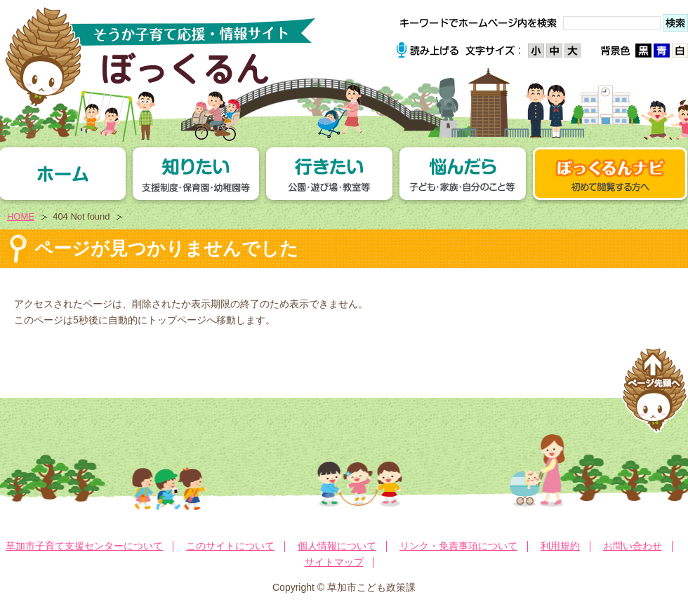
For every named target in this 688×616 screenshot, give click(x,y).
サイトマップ (334, 562)
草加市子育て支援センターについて (84, 546)
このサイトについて (230, 546)
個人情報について (337, 546)
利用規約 (560, 546)
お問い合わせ (633, 546)
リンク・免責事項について (458, 546)
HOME (21, 216)
